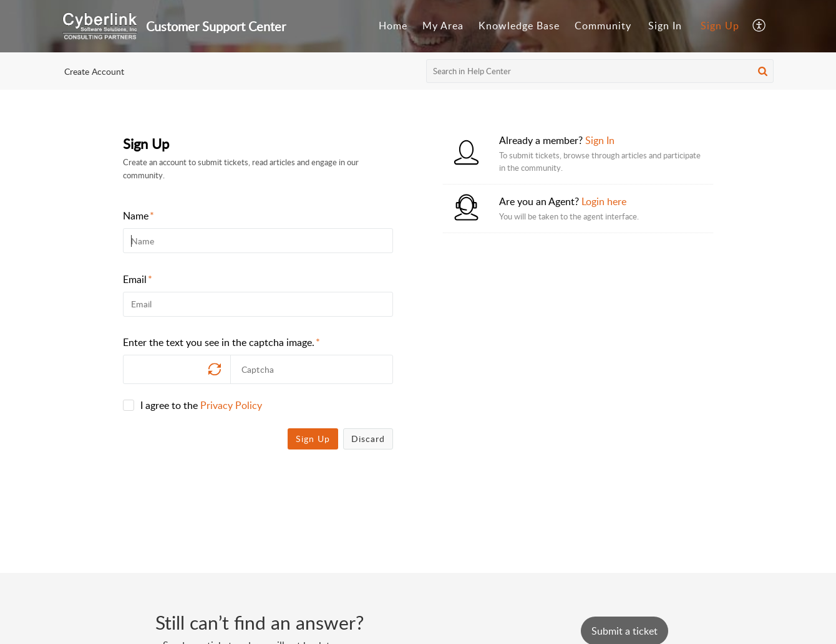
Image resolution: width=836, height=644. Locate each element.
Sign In (665, 26)
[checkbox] (129, 405)
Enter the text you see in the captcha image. (221, 342)
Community (603, 26)
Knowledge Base (519, 26)
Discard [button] (368, 439)
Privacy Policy (231, 405)
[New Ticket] (625, 631)
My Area (443, 26)
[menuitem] (393, 26)
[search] (600, 71)
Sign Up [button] (313, 439)
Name (139, 216)
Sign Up (720, 26)
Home (393, 26)
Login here (604, 201)
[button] (760, 26)
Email (138, 279)
